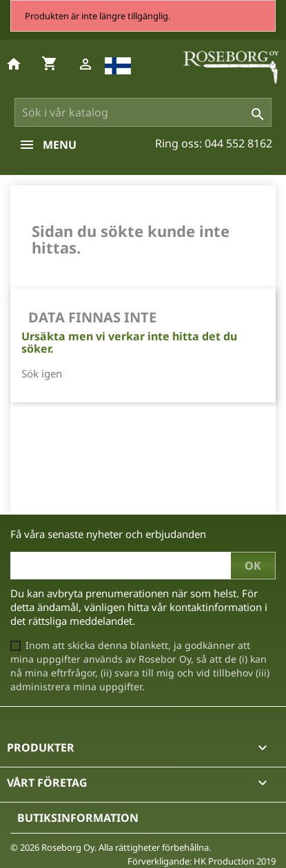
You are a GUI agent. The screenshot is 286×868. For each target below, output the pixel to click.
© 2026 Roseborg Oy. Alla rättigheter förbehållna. (111, 847)
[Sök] (143, 112)
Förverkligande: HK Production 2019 (202, 861)
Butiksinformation (78, 818)
